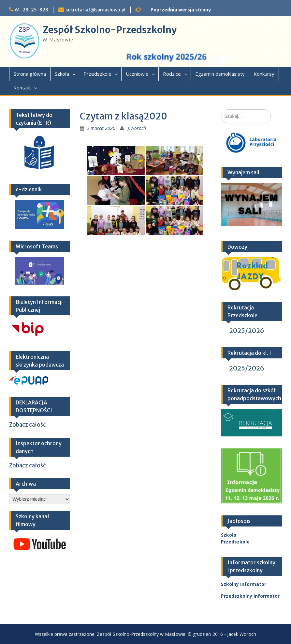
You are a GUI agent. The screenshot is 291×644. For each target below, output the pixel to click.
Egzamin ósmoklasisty (220, 74)
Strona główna (30, 74)
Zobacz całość (28, 425)
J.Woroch (137, 128)
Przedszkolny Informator (250, 596)
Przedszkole (97, 74)
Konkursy (264, 74)
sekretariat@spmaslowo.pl (95, 10)
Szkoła (62, 74)
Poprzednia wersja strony (181, 10)
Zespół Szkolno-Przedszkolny (110, 30)
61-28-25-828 (32, 10)
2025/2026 (247, 330)
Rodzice (172, 74)
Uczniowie (137, 74)
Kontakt (22, 87)
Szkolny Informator (244, 584)
